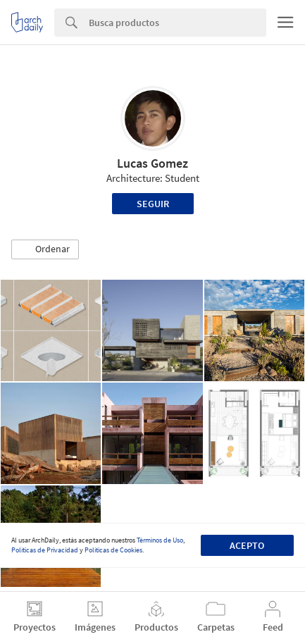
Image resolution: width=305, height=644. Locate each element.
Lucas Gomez (152, 163)
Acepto (247, 545)
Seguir (153, 204)
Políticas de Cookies (113, 550)
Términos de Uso (160, 540)
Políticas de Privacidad (45, 550)
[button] (45, 249)
